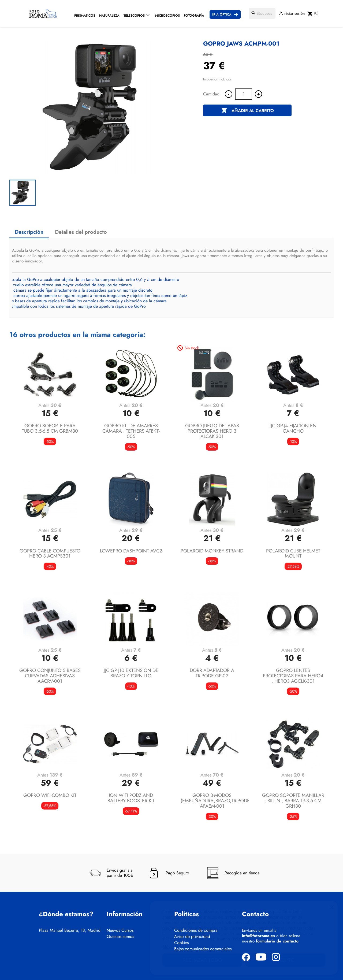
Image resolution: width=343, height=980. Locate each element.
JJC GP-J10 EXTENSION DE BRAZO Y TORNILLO (131, 673)
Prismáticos (85, 16)
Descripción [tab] (29, 232)
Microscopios (167, 16)
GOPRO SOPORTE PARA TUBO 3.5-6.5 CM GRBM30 (50, 428)
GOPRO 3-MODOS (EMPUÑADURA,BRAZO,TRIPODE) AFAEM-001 (216, 801)
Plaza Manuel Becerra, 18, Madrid (70, 930)
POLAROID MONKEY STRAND (212, 551)
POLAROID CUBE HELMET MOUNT (293, 554)
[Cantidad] (244, 94)
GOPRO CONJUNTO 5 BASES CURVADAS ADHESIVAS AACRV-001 (50, 676)
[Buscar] (262, 13)
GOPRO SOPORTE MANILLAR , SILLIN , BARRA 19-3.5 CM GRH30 (293, 801)
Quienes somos (120, 937)
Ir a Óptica (222, 14)
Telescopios (134, 16)
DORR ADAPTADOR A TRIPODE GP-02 (212, 673)
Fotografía (194, 16)
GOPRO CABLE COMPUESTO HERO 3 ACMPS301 (50, 554)
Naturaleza (109, 16)
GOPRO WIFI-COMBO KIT (50, 795)
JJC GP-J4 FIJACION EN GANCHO (293, 428)
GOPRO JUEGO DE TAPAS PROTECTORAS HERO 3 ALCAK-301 (212, 431)
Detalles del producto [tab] (81, 232)
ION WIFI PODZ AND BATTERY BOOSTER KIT (131, 798)
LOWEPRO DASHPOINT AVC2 (131, 551)
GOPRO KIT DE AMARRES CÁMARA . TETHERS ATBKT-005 (131, 431)
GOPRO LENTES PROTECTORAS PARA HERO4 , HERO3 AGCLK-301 (293, 676)
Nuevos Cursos (120, 930)
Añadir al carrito (247, 111)
